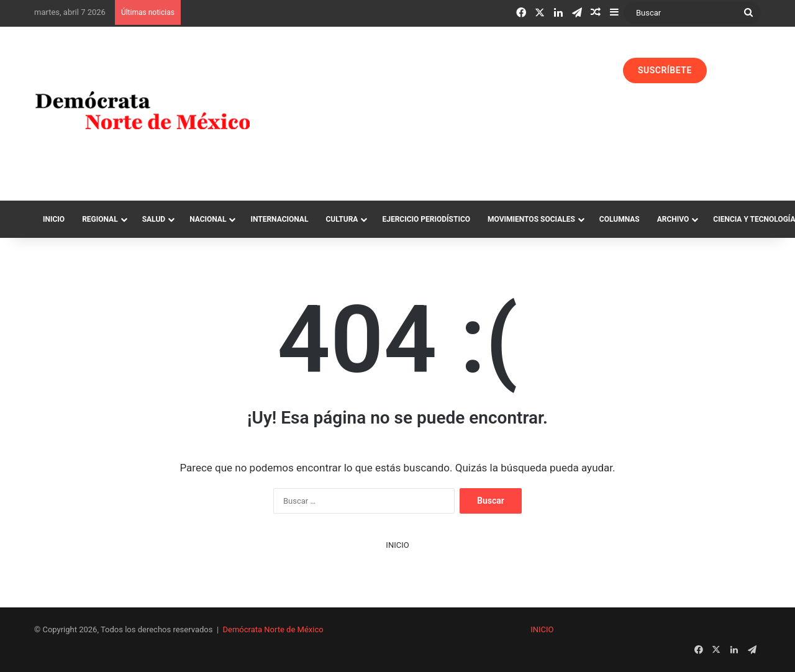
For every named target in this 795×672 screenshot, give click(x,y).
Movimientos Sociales (531, 219)
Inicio (54, 219)
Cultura (342, 219)
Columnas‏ (620, 219)
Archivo (673, 219)
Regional (100, 219)
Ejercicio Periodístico (426, 219)
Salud (154, 219)
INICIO (397, 545)
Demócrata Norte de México (273, 629)
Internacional (279, 219)
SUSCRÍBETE (665, 70)
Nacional (208, 219)
